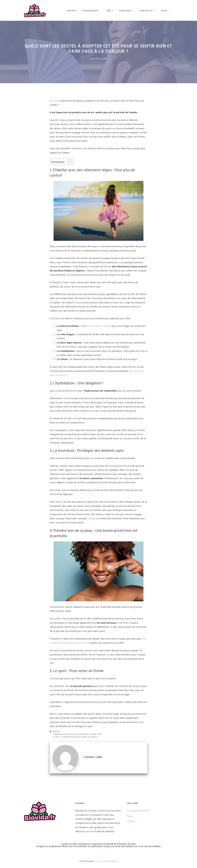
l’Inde (91, 518)
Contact (131, 821)
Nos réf (99, 861)
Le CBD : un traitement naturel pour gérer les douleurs (75, 737)
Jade (105, 59)
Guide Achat (128, 11)
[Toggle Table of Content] (69, 162)
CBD (111, 11)
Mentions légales (111, 861)
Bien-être (72, 11)
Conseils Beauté (93, 11)
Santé (167, 11)
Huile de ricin (149, 11)
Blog (129, 816)
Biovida (54, 101)
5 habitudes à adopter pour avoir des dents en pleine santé (77, 734)
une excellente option (99, 326)
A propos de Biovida (138, 811)
